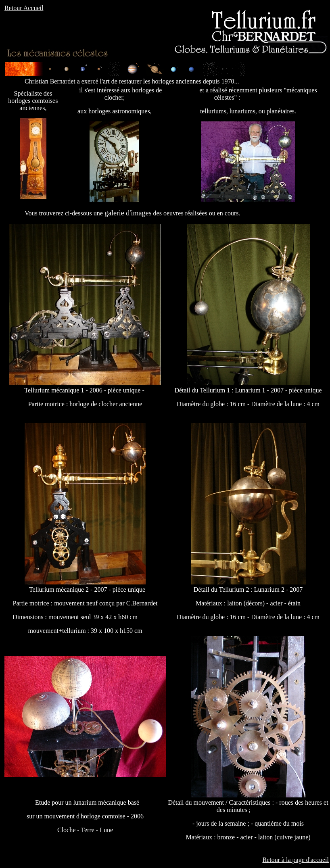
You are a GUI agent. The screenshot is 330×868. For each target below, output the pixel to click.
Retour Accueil (24, 8)
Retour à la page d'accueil (296, 860)
